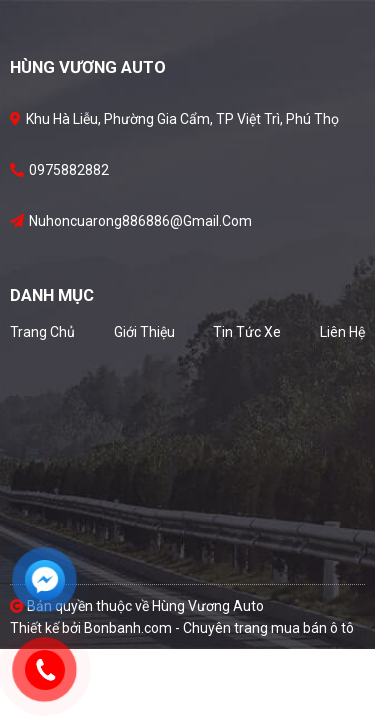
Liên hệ (342, 332)
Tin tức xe (247, 332)
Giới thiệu (144, 332)
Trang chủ (42, 332)
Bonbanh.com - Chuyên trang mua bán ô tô (219, 628)
